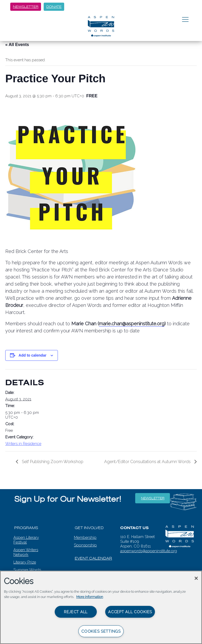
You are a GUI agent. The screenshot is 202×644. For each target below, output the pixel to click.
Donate (54, 7)
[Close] (196, 578)
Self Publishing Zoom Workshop (52, 462)
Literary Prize (25, 562)
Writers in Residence (23, 444)
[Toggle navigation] (185, 20)
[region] (101, 607)
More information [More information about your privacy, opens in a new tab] (90, 597)
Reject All (76, 612)
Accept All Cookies (130, 612)
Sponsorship (85, 545)
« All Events (17, 45)
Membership (85, 537)
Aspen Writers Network (26, 552)
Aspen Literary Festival (26, 540)
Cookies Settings (101, 631)
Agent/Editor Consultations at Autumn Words (148, 462)
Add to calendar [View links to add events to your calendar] (33, 355)
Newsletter (26, 7)
